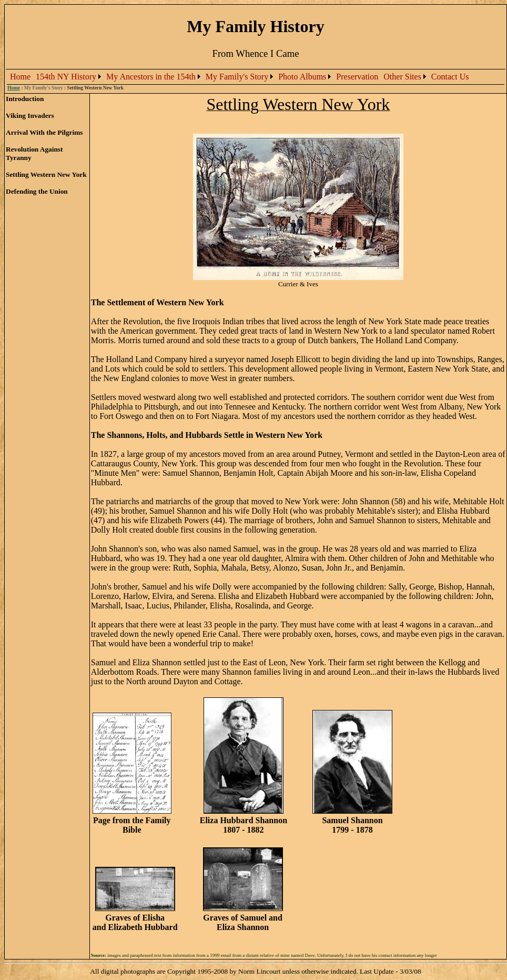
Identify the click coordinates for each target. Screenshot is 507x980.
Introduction (25, 99)
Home (20, 77)
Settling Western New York (46, 174)
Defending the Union (37, 191)
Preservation (357, 77)
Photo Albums (302, 77)
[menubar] (239, 77)
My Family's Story (237, 77)
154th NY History (66, 77)
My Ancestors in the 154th (151, 77)
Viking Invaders (30, 116)
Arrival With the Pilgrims (44, 132)
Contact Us (450, 77)
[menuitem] (20, 77)
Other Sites (402, 77)
